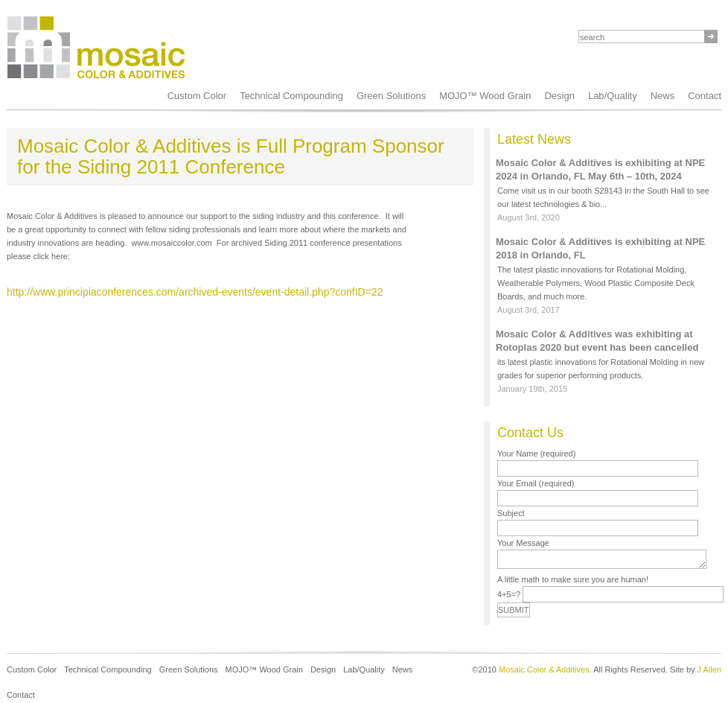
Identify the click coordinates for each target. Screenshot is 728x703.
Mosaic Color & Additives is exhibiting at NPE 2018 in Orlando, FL (600, 248)
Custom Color (197, 96)
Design (559, 96)
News (663, 96)
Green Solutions (391, 96)
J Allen (709, 669)
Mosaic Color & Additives (544, 669)
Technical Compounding (291, 96)
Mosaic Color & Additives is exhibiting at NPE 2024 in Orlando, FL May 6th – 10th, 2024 (600, 169)
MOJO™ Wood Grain (485, 96)
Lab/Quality (613, 96)
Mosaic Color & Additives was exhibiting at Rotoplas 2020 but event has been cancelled (597, 341)
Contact (21, 695)
